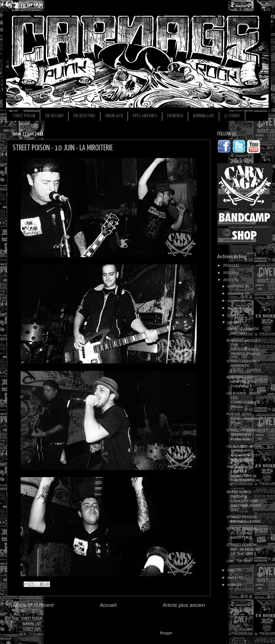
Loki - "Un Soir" (239, 561)
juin (231, 322)
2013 (228, 265)
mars (232, 585)
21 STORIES (232, 116)
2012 (228, 273)
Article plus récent (33, 605)
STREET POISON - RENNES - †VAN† (244, 519)
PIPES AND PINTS (145, 116)
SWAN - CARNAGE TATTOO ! (243, 331)
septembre (237, 308)
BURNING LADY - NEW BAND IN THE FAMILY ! (242, 381)
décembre (236, 286)
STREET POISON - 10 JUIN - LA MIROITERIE (243, 533)
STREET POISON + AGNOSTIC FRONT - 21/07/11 (244, 366)
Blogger (166, 633)
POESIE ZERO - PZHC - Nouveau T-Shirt (243, 418)
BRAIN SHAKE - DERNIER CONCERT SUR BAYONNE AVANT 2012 (244, 501)
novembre (236, 293)
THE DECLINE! (54, 116)
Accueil (108, 605)
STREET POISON (24, 116)
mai (231, 570)
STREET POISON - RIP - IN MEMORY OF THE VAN (244, 549)
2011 (228, 280)
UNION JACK (114, 116)
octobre (234, 301)
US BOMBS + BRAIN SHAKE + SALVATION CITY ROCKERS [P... (244, 453)
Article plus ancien (184, 605)
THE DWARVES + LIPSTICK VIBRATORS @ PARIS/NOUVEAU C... (244, 476)
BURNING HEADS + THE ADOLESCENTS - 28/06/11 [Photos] (244, 347)
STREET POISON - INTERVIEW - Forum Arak (243, 435)
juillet (232, 315)
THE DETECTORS (84, 116)
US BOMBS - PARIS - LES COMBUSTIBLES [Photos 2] (245, 400)
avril (231, 578)
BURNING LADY (204, 116)
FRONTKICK (175, 116)
